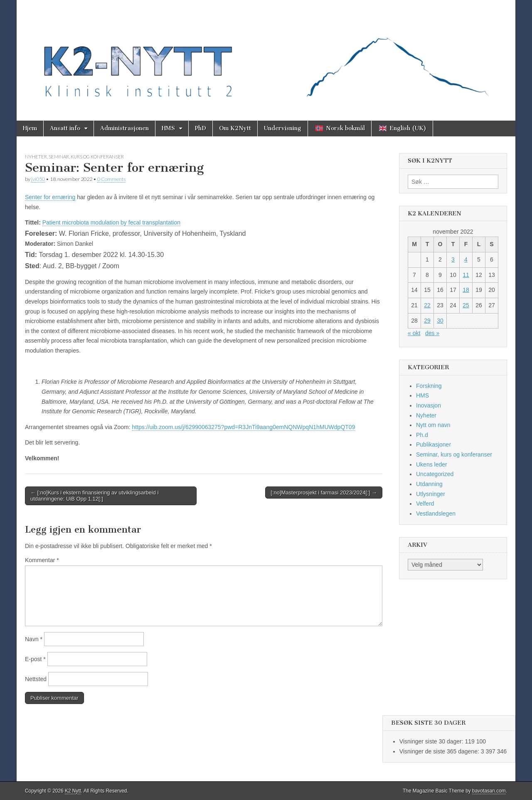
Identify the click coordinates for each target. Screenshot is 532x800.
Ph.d (422, 435)
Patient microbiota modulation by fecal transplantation (111, 222)
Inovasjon (429, 405)
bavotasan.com (489, 791)
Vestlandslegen (436, 514)
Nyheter (36, 157)
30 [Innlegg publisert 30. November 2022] (440, 321)
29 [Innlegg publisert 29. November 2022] (427, 321)
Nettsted (36, 679)
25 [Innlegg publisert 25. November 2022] (466, 305)
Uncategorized (435, 474)
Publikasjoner (433, 444)
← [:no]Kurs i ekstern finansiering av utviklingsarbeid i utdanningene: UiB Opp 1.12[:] (95, 496)
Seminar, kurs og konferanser (86, 157)
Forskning (429, 386)
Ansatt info (65, 128)
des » (432, 333)
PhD (201, 128)
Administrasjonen (124, 128)
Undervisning (283, 128)
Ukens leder (432, 464)
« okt (414, 333)
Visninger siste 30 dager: (432, 741)
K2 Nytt (73, 791)
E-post (35, 659)
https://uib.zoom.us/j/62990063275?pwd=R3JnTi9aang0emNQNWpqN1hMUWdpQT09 (244, 427)
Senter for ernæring (50, 197)
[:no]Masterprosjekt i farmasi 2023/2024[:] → (324, 493)
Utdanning (429, 484)
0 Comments (111, 179)
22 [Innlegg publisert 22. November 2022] (427, 305)
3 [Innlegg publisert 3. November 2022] (453, 259)
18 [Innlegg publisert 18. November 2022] (466, 290)
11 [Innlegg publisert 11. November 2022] (466, 275)
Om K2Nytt (235, 128)
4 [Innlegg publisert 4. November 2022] (466, 259)
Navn (34, 639)
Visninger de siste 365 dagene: (440, 751)
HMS (168, 128)
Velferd (425, 504)
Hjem (30, 128)
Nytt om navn (433, 425)
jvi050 (38, 179)
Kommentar (42, 560)
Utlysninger (431, 494)
